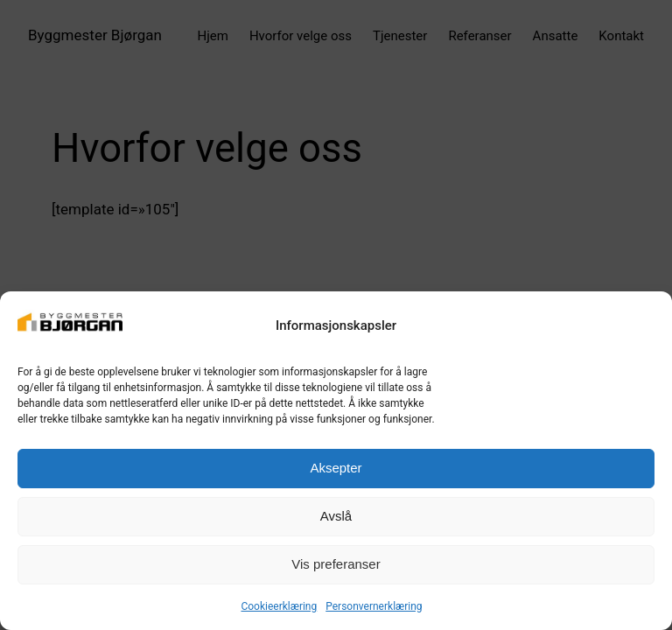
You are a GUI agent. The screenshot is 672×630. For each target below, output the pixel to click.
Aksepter (336, 468)
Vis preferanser (336, 564)
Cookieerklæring (279, 606)
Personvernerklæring (374, 606)
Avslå (336, 516)
